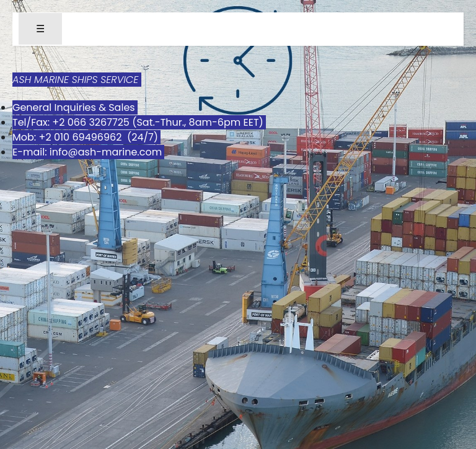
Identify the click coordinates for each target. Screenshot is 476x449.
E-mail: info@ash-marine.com (88, 152)
